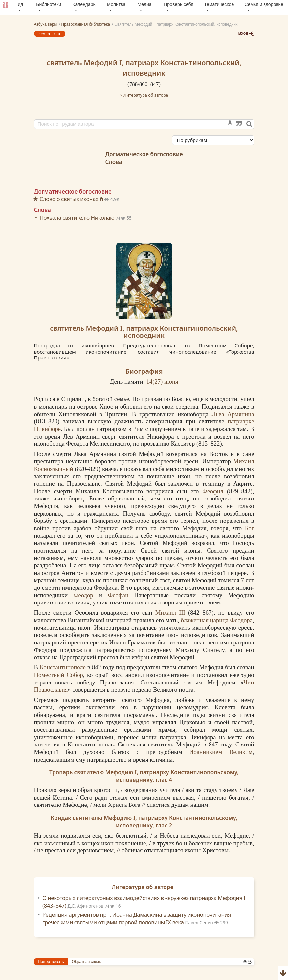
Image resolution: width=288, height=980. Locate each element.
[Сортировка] (213, 140)
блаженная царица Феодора (216, 620)
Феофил (213, 491)
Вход (246, 34)
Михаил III (170, 612)
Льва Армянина (233, 414)
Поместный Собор (59, 675)
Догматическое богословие (144, 154)
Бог (250, 528)
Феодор (83, 595)
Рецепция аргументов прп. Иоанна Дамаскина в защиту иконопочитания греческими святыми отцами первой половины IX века (137, 918)
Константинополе (63, 667)
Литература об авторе (144, 95)
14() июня (162, 382)
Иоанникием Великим (221, 752)
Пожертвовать (50, 34)
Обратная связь (86, 962)
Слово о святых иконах (70, 199)
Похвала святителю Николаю (80, 218)
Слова (113, 162)
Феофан (118, 595)
